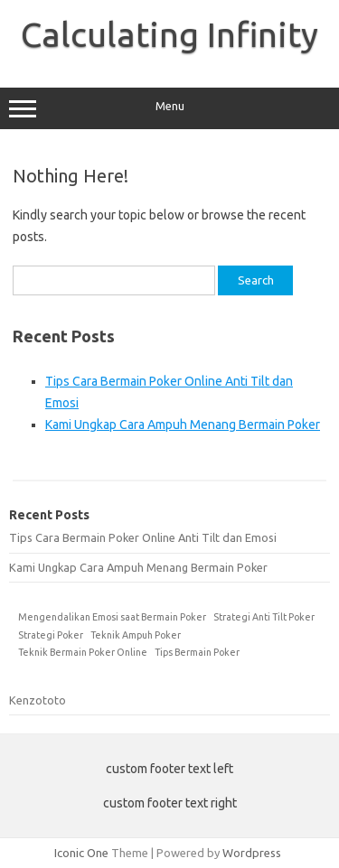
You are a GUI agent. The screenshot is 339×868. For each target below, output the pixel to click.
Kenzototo (38, 700)
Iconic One (81, 853)
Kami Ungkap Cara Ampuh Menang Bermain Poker (183, 425)
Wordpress (252, 853)
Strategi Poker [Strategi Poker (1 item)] (51, 635)
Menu (169, 108)
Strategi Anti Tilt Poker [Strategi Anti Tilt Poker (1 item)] (264, 617)
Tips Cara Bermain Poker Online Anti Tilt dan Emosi (143, 537)
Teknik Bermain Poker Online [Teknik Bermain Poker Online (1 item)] (83, 652)
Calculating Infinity (169, 34)
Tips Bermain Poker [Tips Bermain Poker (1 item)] (197, 652)
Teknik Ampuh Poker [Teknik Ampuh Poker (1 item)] (136, 635)
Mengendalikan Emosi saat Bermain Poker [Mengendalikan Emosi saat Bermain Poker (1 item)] (112, 617)
